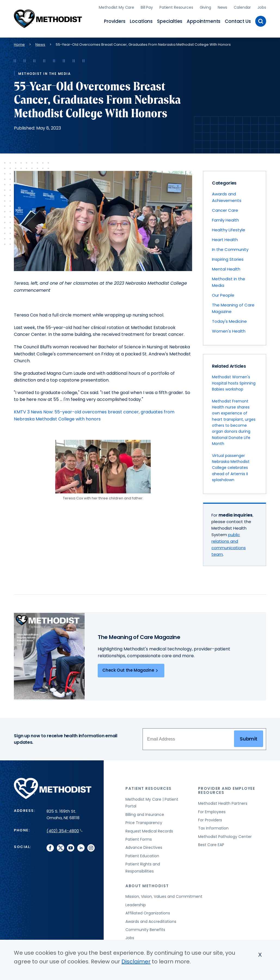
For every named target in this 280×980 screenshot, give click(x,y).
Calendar (242, 7)
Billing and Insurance (145, 813)
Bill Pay (147, 7)
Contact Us (238, 21)
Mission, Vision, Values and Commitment (164, 895)
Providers (115, 21)
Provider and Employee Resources (227, 789)
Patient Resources (176, 7)
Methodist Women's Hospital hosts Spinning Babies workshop (234, 382)
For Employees (212, 811)
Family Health (225, 219)
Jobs (262, 7)
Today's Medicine (229, 320)
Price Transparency (144, 822)
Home (19, 43)
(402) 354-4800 (65, 830)
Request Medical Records (149, 830)
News (222, 7)
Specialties (170, 21)
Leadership (136, 904)
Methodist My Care (116, 7)
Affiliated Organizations (148, 912)
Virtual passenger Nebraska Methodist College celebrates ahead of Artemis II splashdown (231, 467)
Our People (223, 294)
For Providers (210, 819)
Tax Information (213, 827)
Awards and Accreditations (151, 920)
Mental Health (226, 268)
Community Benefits (145, 929)
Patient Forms (139, 838)
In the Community (230, 248)
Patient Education (142, 855)
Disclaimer (136, 961)
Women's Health (229, 330)
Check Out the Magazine (131, 669)
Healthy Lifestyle (229, 229)
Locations (141, 21)
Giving (205, 7)
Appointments (204, 21)
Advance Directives (144, 846)
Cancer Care (225, 209)
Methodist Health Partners (223, 802)
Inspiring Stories (228, 258)
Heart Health (225, 239)
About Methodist (147, 885)
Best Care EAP (211, 844)
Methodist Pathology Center (225, 835)
